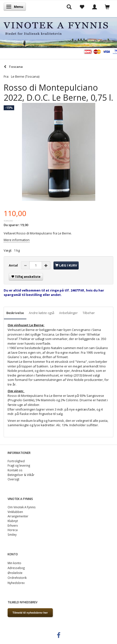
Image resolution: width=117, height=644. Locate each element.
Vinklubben (15, 512)
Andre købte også (42, 313)
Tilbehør (89, 313)
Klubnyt (13, 521)
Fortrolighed (16, 461)
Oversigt (13, 479)
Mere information (17, 240)
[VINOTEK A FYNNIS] (58, 32)
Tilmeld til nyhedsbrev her (30, 613)
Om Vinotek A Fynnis (22, 507)
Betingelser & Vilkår (21, 475)
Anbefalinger (68, 313)
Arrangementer (18, 516)
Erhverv (13, 525)
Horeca (13, 530)
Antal (14, 265)
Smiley (12, 535)
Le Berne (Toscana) (25, 76)
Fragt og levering (19, 465)
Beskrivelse (15, 313)
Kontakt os (15, 470)
